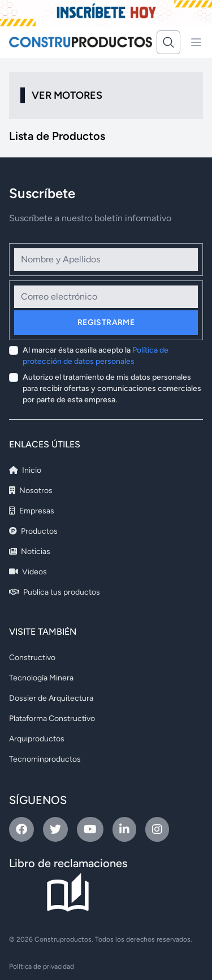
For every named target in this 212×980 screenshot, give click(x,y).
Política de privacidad (42, 966)
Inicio (25, 470)
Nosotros (31, 491)
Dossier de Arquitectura (51, 698)
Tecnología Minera (41, 678)
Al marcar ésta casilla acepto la (96, 356)
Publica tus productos (55, 592)
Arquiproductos (37, 739)
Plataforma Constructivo (52, 718)
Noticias (30, 551)
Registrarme (106, 322)
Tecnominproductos (45, 759)
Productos (33, 531)
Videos (28, 572)
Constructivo (32, 658)
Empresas (32, 511)
